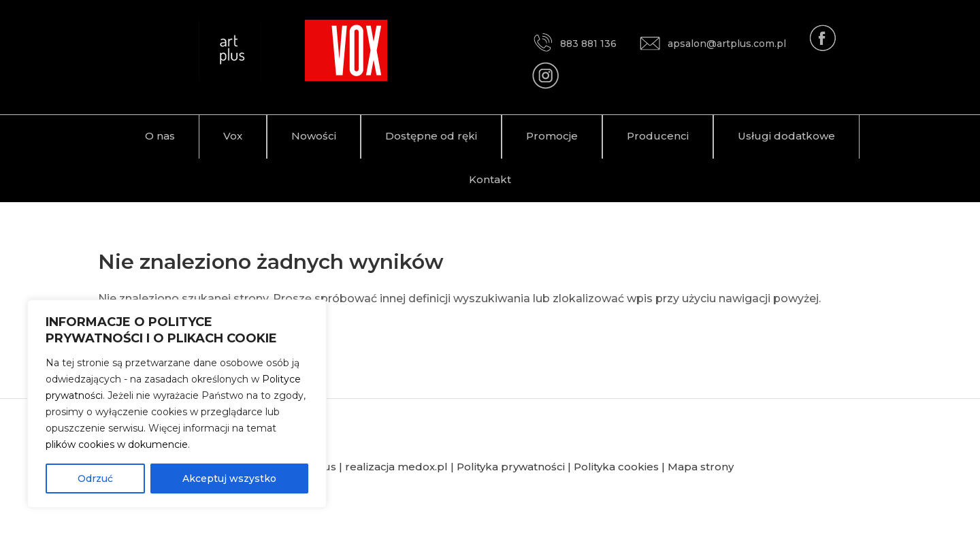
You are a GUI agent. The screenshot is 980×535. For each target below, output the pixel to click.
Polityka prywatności (511, 467)
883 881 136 (574, 44)
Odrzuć (95, 479)
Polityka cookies (616, 467)
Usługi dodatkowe (786, 136)
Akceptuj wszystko (229, 479)
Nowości (314, 136)
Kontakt (490, 179)
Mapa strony (701, 467)
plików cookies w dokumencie (117, 444)
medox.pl (423, 467)
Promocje (552, 136)
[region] (177, 404)
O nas (160, 136)
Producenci (658, 136)
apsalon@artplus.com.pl (713, 44)
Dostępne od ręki (431, 136)
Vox (233, 136)
